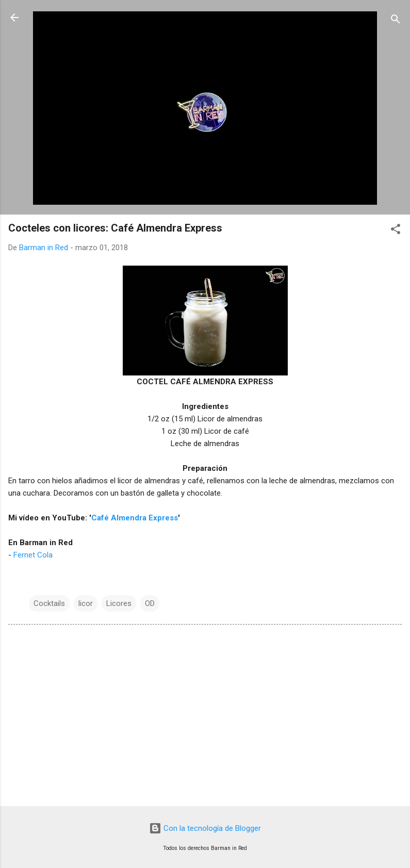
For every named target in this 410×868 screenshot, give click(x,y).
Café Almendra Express (135, 518)
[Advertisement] (205, 717)
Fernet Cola (33, 555)
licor (86, 603)
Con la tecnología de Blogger (205, 828)
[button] (396, 231)
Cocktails (49, 603)
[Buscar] (396, 21)
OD (150, 603)
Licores (119, 603)
